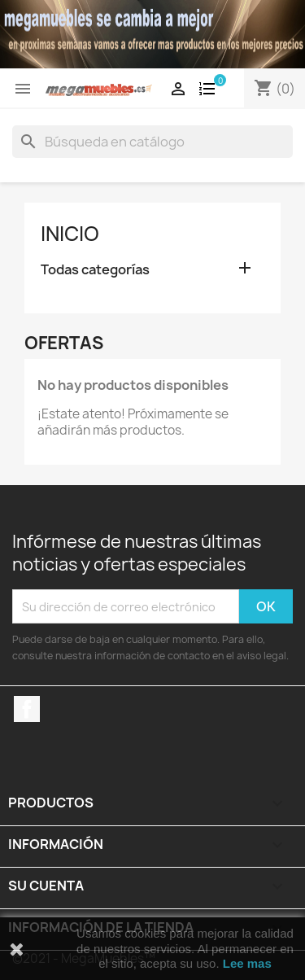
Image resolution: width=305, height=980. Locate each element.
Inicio (70, 234)
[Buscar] (152, 142)
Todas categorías (95, 270)
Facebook (27, 709)
